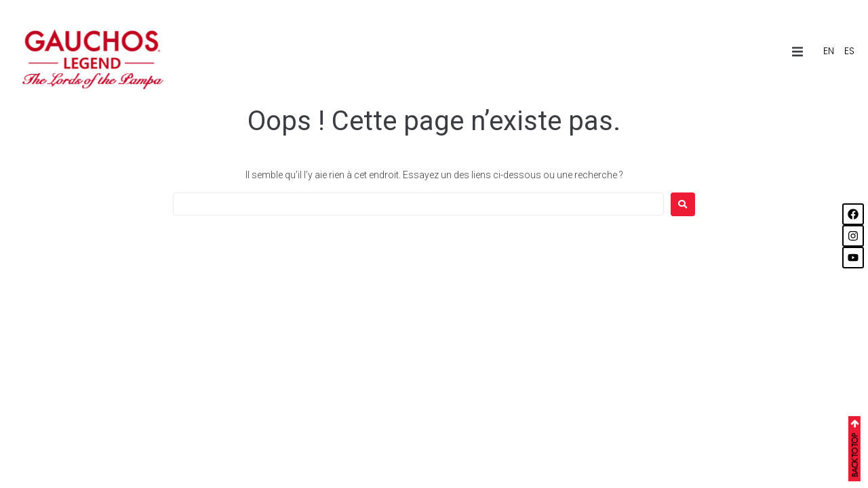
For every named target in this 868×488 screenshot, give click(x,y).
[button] (797, 52)
